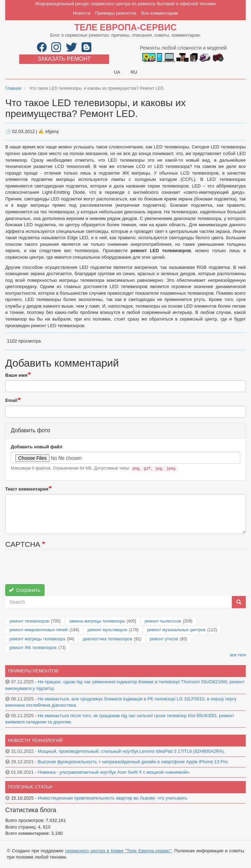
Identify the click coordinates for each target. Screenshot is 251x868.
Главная (13, 88)
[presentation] (58, 571)
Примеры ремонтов (116, 13)
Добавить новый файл (37, 447)
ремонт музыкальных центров (176, 630)
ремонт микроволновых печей (39, 630)
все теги (238, 655)
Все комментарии (160, 13)
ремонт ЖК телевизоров (33, 648)
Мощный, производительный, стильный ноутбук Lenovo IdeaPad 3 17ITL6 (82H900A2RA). (131, 751)
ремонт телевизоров (29, 621)
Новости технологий (35, 740)
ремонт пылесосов (163, 621)
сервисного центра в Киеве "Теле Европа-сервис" (118, 851)
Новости (82, 13)
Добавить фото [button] (31, 430)
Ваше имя (16, 375)
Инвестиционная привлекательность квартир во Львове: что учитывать (112, 798)
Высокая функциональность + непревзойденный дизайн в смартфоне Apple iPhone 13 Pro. (133, 762)
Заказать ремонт (64, 59)
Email (11, 400)
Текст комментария (27, 489)
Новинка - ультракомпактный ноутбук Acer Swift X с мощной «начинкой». (114, 772)
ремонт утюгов (164, 639)
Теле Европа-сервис (125, 27)
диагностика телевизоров (107, 639)
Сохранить (25, 590)
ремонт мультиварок (107, 630)
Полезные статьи (30, 787)
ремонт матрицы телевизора (37, 639)
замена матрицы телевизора (97, 621)
